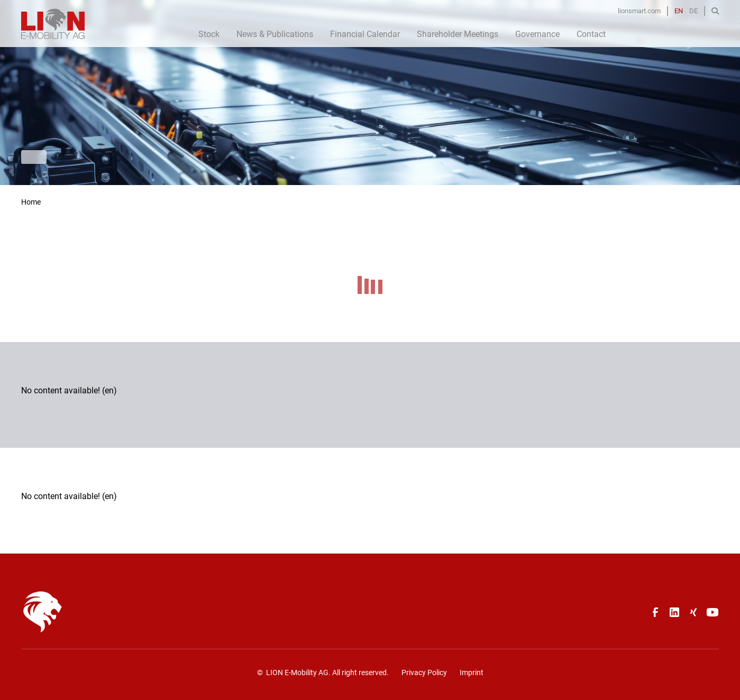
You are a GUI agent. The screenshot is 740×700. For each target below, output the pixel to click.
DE (693, 11)
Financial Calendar (365, 34)
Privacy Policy (424, 673)
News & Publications (275, 34)
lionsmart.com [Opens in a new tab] (639, 11)
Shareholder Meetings (458, 34)
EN (679, 11)
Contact (591, 34)
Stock (209, 34)
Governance (537, 34)
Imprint (472, 673)
